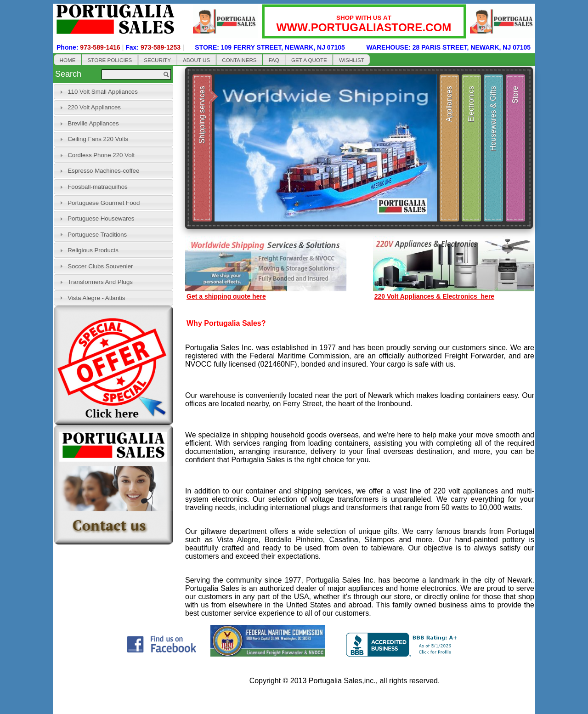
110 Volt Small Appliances (103, 92)
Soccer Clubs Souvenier (100, 266)
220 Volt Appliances (94, 107)
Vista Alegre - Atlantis (96, 298)
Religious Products (93, 250)
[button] (68, 60)
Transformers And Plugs (100, 282)
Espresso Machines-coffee (103, 171)
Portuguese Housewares (101, 218)
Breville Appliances (93, 123)
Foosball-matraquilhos (98, 187)
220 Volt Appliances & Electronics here (434, 296)
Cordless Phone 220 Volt (101, 155)
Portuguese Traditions (97, 235)
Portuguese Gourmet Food (104, 203)
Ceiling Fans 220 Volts (98, 139)
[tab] (113, 92)
